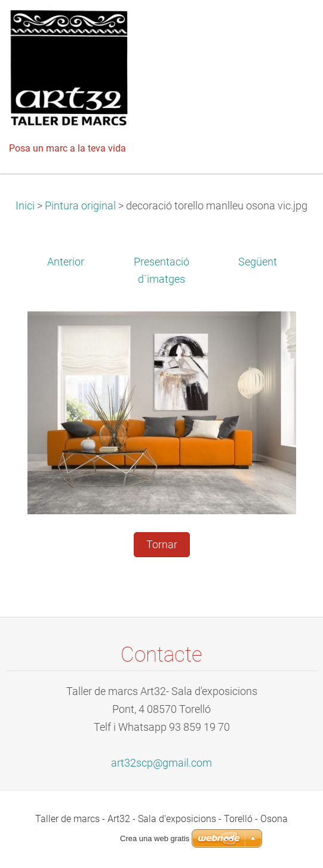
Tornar (162, 545)
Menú (290, 27)
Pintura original (80, 206)
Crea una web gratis (155, 838)
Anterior (66, 262)
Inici (25, 206)
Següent (258, 262)
